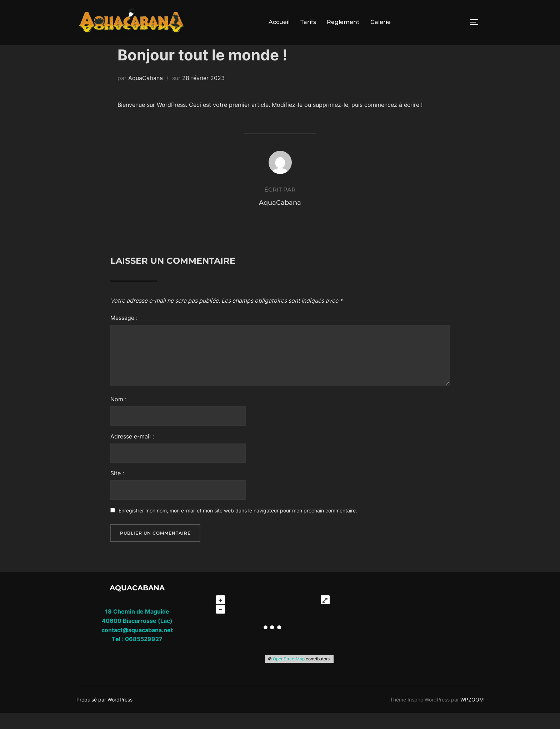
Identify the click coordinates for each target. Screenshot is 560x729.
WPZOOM (472, 715)
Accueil (279, 22)
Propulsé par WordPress (104, 715)
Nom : (118, 415)
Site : (117, 489)
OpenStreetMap (289, 675)
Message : (124, 334)
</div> (416, 631)
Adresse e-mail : (132, 452)
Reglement (343, 22)
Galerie (381, 22)
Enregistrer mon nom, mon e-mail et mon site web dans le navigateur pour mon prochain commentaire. (238, 527)
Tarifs (308, 22)
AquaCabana (146, 94)
